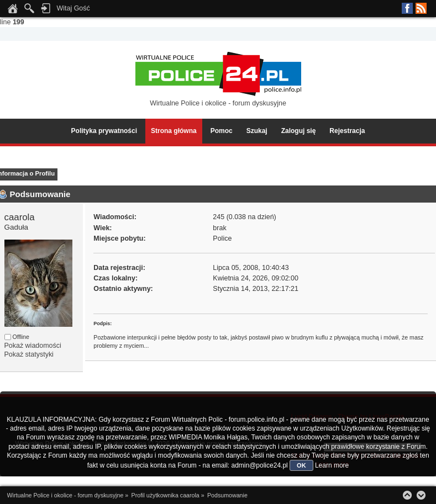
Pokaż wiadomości (33, 346)
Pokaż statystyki (29, 354)
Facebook (407, 8)
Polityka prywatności (104, 131)
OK (301, 465)
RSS (421, 8)
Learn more (332, 465)
